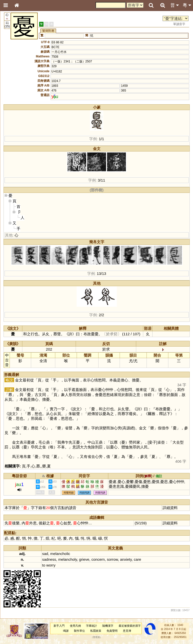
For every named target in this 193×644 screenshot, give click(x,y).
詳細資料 (170, 508)
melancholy (68, 559)
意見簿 (127, 631)
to (44, 565)
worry (51, 565)
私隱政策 (96, 631)
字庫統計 (91, 626)
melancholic (60, 554)
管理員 (96, 637)
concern (98, 559)
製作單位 (79, 631)
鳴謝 (66, 631)
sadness (49, 559)
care (137, 559)
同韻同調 (84, 493)
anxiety (126, 559)
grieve (84, 559)
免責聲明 (112, 631)
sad (45, 554)
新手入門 (59, 626)
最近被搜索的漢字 (130, 626)
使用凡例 (75, 626)
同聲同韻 (69, 493)
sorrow (112, 559)
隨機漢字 (108, 626)
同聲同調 (100, 493)
